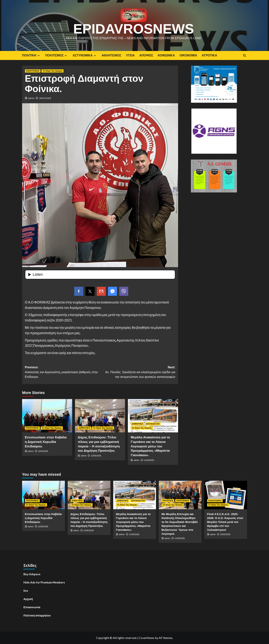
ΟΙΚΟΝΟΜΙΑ (188, 55)
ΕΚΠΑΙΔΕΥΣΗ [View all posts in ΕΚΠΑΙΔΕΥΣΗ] (153, 424)
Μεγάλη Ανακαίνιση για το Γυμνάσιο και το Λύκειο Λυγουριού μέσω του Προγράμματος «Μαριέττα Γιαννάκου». (150, 446)
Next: (138, 373)
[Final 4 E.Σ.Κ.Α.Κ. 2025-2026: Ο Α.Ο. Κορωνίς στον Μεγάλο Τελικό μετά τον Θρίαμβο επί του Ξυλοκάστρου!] (226, 495)
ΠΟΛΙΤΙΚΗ (31, 55)
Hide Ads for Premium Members (44, 582)
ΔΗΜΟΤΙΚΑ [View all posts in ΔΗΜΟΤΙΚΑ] (84, 428)
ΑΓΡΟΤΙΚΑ (209, 55)
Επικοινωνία (32, 607)
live (26, 591)
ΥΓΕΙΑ (130, 55)
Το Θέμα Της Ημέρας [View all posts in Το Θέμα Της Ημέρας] (52, 71)
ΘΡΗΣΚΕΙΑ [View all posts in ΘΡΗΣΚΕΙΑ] (168, 501)
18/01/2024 (45, 98)
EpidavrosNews (133, 29)
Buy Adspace (32, 574)
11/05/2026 (149, 460)
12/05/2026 (43, 451)
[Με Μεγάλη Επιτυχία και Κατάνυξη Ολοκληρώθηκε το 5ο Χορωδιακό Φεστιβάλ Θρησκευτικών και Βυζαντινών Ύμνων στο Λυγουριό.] (180, 495)
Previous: (63, 373)
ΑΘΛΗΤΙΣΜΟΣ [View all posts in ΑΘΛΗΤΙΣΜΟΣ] (33, 71)
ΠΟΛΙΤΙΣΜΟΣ (57, 55)
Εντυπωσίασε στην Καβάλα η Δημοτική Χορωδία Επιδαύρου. (46, 442)
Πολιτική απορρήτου (37, 615)
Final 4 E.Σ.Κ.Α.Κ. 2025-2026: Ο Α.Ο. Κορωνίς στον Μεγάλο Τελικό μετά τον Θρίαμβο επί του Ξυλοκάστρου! (225, 522)
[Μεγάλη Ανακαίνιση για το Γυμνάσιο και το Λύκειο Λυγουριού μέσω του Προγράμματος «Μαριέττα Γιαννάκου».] (153, 416)
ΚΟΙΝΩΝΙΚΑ (166, 55)
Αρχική (28, 599)
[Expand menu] (39, 56)
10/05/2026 (225, 534)
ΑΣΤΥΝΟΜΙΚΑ (85, 55)
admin (31, 98)
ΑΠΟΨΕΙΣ (146, 55)
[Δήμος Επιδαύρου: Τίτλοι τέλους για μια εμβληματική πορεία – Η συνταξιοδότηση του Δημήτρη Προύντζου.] (100, 416)
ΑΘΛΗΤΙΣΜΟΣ (111, 55)
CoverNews (147, 638)
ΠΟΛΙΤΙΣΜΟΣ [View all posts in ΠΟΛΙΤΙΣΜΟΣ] (32, 428)
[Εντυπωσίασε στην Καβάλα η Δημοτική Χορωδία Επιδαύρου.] (47, 416)
